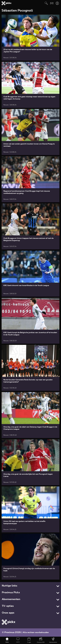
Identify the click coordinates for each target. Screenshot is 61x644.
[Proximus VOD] (41, 640)
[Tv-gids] (29, 640)
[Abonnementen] (53, 640)
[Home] (7, 640)
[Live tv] (18, 640)
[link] (30, 38)
